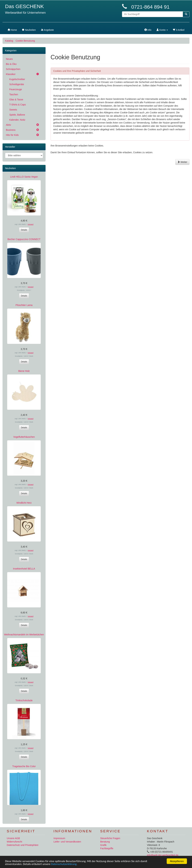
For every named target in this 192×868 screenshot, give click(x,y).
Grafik (103, 845)
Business (11, 130)
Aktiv (8, 125)
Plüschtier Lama (24, 305)
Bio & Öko (11, 64)
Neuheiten (10, 168)
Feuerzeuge (16, 89)
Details (24, 230)
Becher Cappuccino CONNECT (24, 239)
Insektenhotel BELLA (24, 569)
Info (148, 30)
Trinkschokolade (24, 700)
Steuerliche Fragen (110, 838)
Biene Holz (24, 371)
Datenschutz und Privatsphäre (23, 845)
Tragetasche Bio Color (24, 766)
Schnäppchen (13, 69)
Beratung (105, 842)
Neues (9, 59)
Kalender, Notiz (17, 120)
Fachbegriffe (107, 848)
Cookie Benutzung (25, 41)
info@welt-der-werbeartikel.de (163, 855)
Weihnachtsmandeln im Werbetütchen (24, 635)
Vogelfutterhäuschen (24, 437)
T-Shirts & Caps (18, 105)
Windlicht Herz (24, 503)
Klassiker (11, 74)
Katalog (9, 41)
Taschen (14, 94)
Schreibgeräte (17, 84)
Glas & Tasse (16, 100)
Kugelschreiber (17, 79)
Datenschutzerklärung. (64, 864)
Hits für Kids (12, 135)
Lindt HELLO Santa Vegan (24, 177)
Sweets (13, 110)
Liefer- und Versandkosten (67, 842)
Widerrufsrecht (14, 842)
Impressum (59, 838)
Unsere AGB (13, 838)
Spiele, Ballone (17, 115)
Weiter (182, 162)
